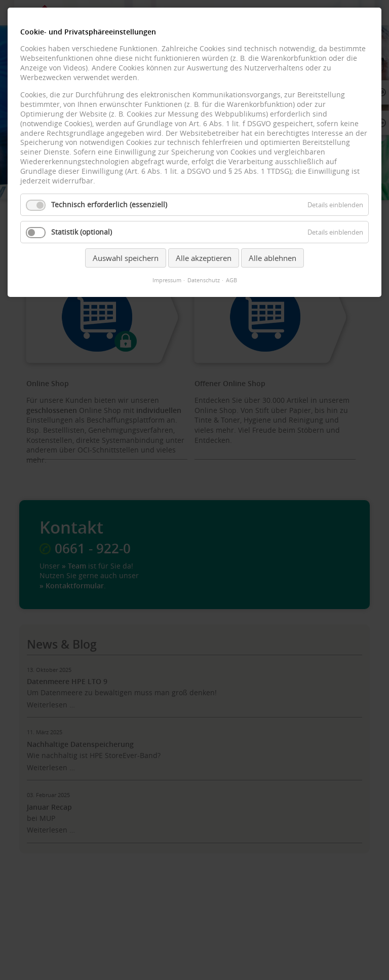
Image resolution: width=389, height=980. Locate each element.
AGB (231, 280)
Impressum (167, 280)
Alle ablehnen (273, 258)
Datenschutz (204, 280)
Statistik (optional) (82, 232)
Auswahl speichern (126, 258)
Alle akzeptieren (204, 258)
